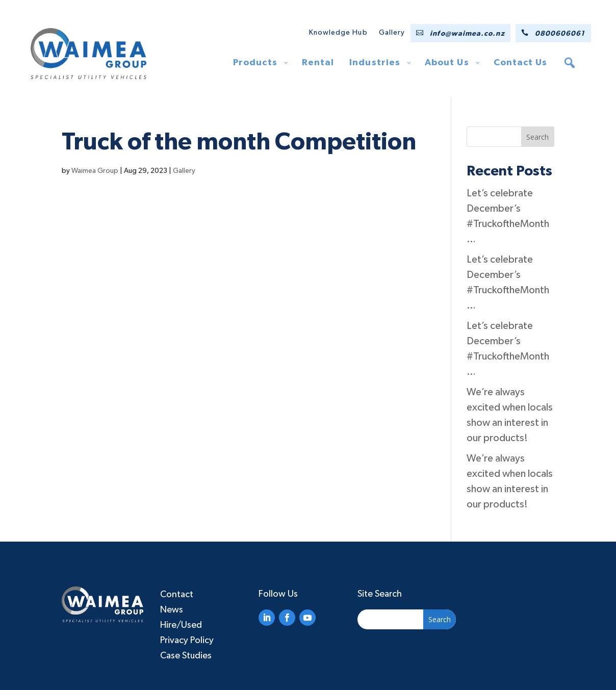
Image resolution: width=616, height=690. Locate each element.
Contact (177, 595)
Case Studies (186, 656)
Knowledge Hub (338, 33)
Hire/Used (181, 625)
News (172, 610)
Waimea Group (95, 171)
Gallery (392, 33)
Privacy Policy (187, 641)
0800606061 (560, 34)
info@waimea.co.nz (467, 34)
